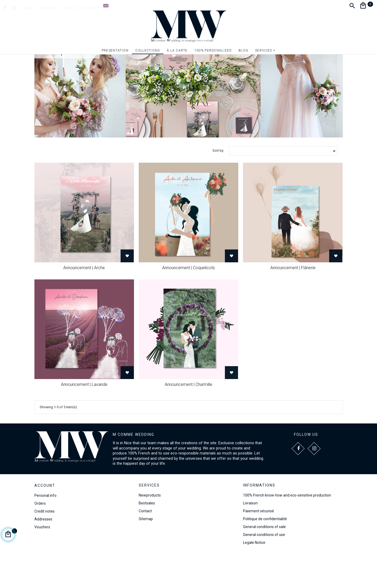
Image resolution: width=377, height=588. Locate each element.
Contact (145, 545)
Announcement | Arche (84, 301)
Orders (40, 537)
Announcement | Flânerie (293, 301)
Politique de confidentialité (265, 553)
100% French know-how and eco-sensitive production (287, 529)
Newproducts (150, 529)
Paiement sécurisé (259, 545)
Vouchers (42, 560)
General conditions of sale (264, 560)
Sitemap (146, 553)
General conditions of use (264, 568)
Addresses (43, 553)
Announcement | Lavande (84, 418)
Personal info (45, 529)
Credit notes (45, 545)
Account (45, 519)
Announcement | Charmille (188, 418)
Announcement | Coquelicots (188, 301)
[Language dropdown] (106, 6)
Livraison (250, 537)
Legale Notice (254, 576)
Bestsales (147, 537)
